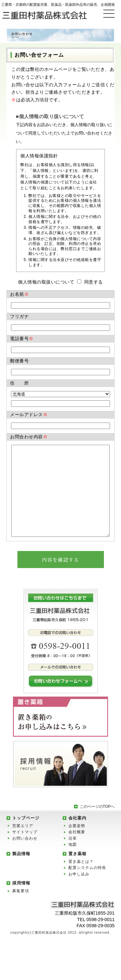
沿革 (73, 858)
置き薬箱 (77, 873)
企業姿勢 (77, 845)
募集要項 (21, 910)
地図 (73, 864)
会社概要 (77, 851)
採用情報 (21, 902)
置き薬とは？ (81, 881)
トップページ (26, 837)
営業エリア (23, 845)
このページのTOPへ (97, 826)
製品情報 (21, 873)
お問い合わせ (25, 858)
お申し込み (79, 893)
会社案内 (77, 837)
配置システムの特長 (87, 887)
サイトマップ (25, 851)
